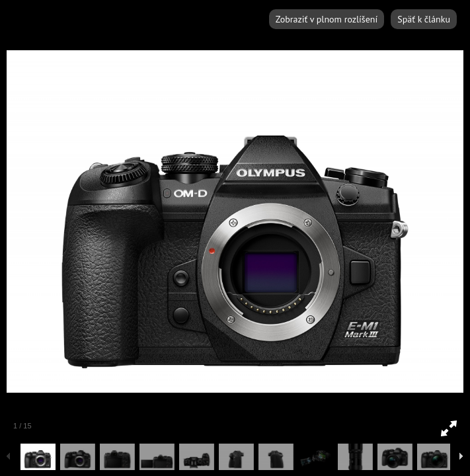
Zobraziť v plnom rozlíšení (327, 19)
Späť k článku (424, 19)
